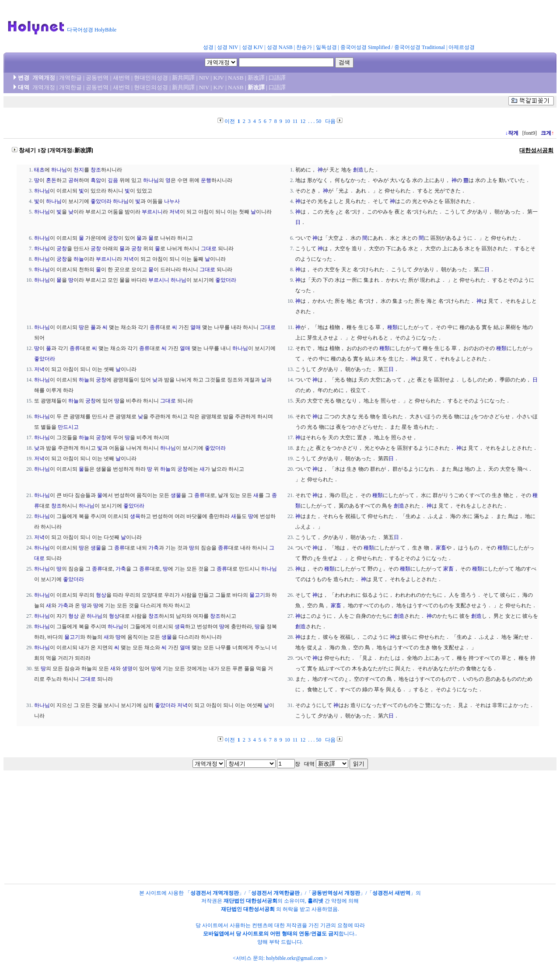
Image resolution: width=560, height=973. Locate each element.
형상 (101, 595)
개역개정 (44, 78)
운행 (206, 180)
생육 (135, 516)
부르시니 (152, 212)
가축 (154, 548)
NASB (236, 78)
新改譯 (256, 78)
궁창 (113, 238)
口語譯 (277, 78)
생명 (127, 668)
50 (318, 121)
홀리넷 (315, 901)
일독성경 (326, 47)
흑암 (96, 180)
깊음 (113, 180)
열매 (196, 327)
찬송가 (304, 47)
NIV (204, 78)
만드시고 (68, 427)
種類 (392, 327)
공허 (73, 180)
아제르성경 (462, 47)
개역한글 (70, 78)
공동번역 (97, 78)
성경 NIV (227, 47)
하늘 (79, 259)
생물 (176, 495)
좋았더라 (101, 201)
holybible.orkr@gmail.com (294, 958)
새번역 (121, 78)
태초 (39, 170)
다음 (330, 121)
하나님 (59, 170)
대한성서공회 (536, 150)
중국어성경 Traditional (420, 47)
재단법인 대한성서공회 (250, 901)
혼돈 (51, 180)
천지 (79, 170)
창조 (96, 170)
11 (295, 121)
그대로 (209, 248)
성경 (208, 47)
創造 (358, 170)
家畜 (441, 548)
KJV (219, 78)
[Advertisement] (336, 24)
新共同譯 (183, 78)
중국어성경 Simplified (365, 47)
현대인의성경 (151, 78)
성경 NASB (280, 47)
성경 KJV (253, 47)
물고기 (257, 595)
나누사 (172, 201)
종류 (155, 327)
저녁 (175, 212)
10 (287, 121)
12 (303, 121)
